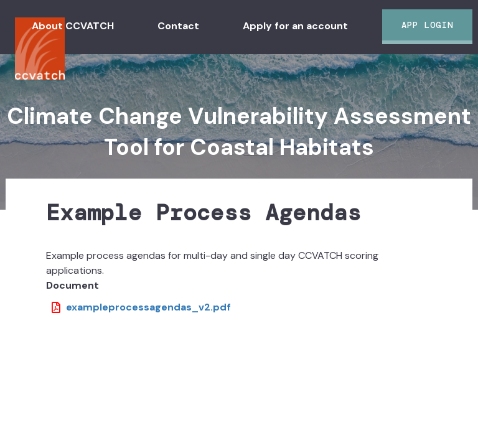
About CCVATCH (73, 26)
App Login (427, 25)
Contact (178, 26)
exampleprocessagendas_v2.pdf (148, 307)
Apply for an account (295, 26)
